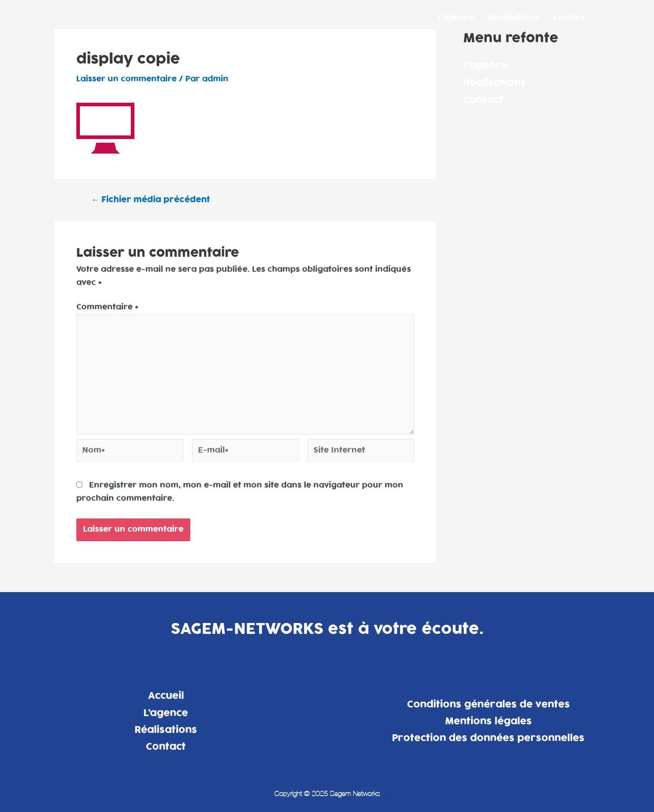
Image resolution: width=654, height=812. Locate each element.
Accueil (166, 696)
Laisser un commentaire (126, 79)
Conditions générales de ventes (488, 704)
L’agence (455, 18)
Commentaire (107, 307)
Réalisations (513, 18)
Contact (569, 18)
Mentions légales (488, 721)
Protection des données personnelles (488, 738)
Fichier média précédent (151, 200)
